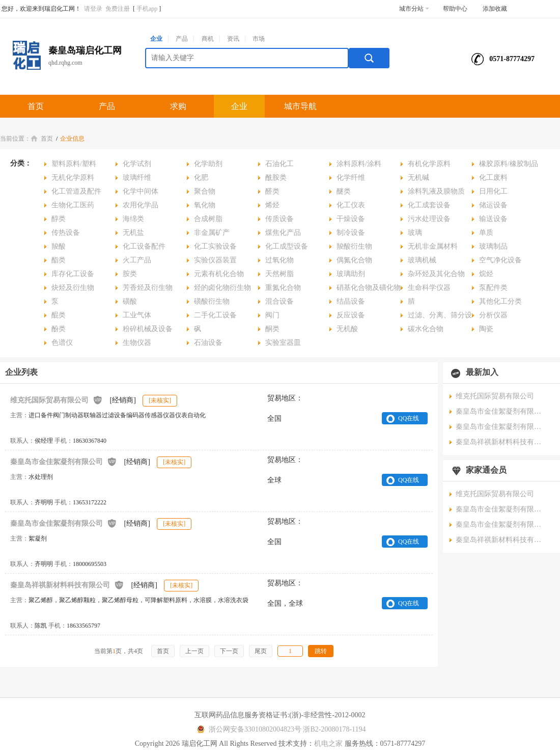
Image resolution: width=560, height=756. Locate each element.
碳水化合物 (426, 329)
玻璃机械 (422, 260)
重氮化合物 (283, 288)
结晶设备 (351, 301)
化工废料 (493, 178)
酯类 (59, 260)
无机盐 (133, 233)
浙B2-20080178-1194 (334, 729)
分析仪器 (493, 315)
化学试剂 (137, 164)
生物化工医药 (73, 205)
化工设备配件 (144, 246)
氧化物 (205, 205)
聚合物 (205, 191)
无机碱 (418, 178)
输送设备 (493, 219)
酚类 (59, 329)
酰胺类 (276, 178)
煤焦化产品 (283, 233)
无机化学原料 (73, 178)
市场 (259, 39)
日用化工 (493, 191)
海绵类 (133, 219)
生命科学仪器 (429, 288)
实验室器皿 (283, 343)
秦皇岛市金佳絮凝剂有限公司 (64, 461)
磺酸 (130, 301)
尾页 (261, 651)
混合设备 (279, 301)
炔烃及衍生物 (73, 288)
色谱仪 (62, 343)
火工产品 (137, 260)
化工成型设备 (287, 246)
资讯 (233, 39)
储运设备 (493, 205)
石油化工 (279, 164)
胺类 (130, 274)
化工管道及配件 (76, 191)
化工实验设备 (215, 246)
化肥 (201, 178)
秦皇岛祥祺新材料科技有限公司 (67, 585)
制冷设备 (351, 233)
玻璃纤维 (137, 178)
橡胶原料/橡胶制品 (509, 164)
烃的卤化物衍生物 (222, 288)
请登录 (93, 9)
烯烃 (272, 205)
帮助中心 (455, 9)
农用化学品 (141, 205)
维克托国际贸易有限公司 (57, 400)
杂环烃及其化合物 (436, 274)
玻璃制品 (493, 246)
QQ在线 (409, 418)
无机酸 (347, 329)
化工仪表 (351, 205)
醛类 (272, 191)
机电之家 (328, 744)
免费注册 (118, 9)
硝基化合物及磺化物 (369, 288)
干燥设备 (351, 219)
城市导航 (300, 106)
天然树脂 (279, 274)
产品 (182, 39)
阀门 (272, 315)
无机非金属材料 (433, 246)
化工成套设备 (429, 205)
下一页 (229, 651)
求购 (178, 106)
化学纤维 (351, 178)
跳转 (321, 651)
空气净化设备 (500, 260)
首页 (36, 106)
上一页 (194, 651)
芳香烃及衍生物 (148, 288)
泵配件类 (493, 288)
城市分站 (414, 9)
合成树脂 (208, 219)
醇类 (59, 219)
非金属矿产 (212, 233)
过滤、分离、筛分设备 (436, 317)
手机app (147, 9)
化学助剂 (208, 164)
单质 (486, 233)
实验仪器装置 (215, 260)
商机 (208, 39)
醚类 (344, 191)
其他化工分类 (500, 301)
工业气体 (137, 315)
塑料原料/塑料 (74, 164)
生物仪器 (137, 343)
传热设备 (66, 233)
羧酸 (59, 246)
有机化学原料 (429, 164)
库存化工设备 (73, 274)
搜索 (369, 58)
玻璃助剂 (351, 274)
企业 (156, 39)
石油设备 (208, 343)
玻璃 (415, 233)
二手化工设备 (215, 315)
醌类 (59, 315)
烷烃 (486, 274)
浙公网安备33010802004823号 (248, 729)
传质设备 (279, 219)
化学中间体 (141, 191)
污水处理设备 (429, 219)
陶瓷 (486, 329)
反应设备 (351, 315)
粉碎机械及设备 (148, 329)
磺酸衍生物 (212, 301)
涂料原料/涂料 (359, 164)
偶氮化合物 (354, 260)
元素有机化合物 (219, 274)
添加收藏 (495, 9)
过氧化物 (279, 260)
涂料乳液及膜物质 (436, 191)
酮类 (272, 329)
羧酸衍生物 (354, 246)
